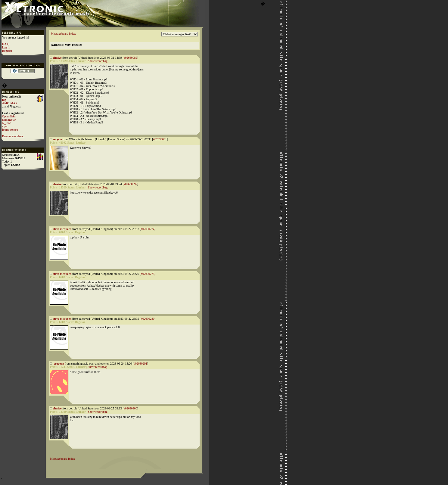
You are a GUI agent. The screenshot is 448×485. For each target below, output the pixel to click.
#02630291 (140, 364)
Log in (6, 47)
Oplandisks (9, 116)
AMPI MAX (10, 103)
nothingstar (9, 120)
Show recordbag (98, 61)
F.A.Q (6, 44)
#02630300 (130, 408)
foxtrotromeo (10, 130)
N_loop (7, 123)
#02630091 (160, 139)
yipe (5, 126)
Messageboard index (63, 34)
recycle (58, 139)
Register (7, 51)
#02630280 (148, 319)
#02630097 (130, 184)
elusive (57, 58)
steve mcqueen (62, 229)
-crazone (59, 364)
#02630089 (130, 58)
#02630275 (148, 274)
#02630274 (148, 229)
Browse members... (14, 136)
